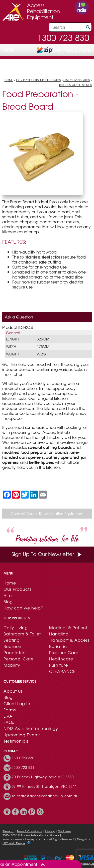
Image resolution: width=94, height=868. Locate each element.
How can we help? (23, 608)
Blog (8, 601)
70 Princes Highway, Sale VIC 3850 (43, 777)
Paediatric (15, 652)
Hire (8, 595)
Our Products (17, 589)
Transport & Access (69, 640)
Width (11, 346)
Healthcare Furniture (61, 662)
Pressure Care (64, 652)
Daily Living (16, 627)
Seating (12, 640)
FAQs (9, 722)
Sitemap (8, 831)
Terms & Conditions (29, 831)
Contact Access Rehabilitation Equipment (47, 514)
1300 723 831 (23, 768)
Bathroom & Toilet (22, 634)
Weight (13, 354)
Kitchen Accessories (75, 85)
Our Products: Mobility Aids (38, 80)
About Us (13, 691)
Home (9, 80)
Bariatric (58, 646)
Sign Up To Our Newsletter (47, 554)
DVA (8, 716)
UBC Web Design (14, 843)
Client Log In (17, 703)
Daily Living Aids (77, 80)
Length (12, 339)
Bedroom (13, 646)
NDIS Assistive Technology (31, 728)
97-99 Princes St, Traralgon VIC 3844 (44, 787)
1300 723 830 (63, 37)
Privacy (50, 831)
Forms (10, 710)
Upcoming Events (22, 735)
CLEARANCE (62, 671)
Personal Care (19, 659)
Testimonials (16, 741)
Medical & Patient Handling (68, 631)
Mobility (12, 665)
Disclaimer (65, 831)
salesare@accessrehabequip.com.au (45, 796)
